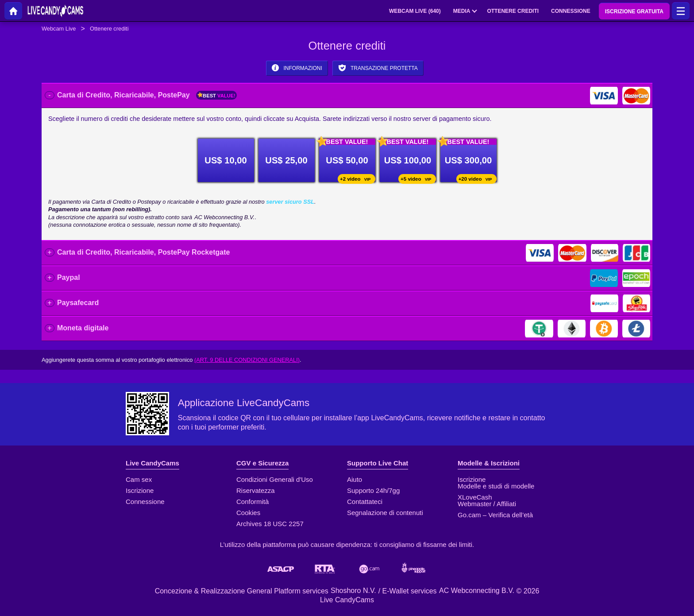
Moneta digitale (83, 328)
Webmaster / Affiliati (487, 504)
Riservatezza (256, 490)
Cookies (248, 513)
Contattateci (365, 502)
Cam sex (139, 479)
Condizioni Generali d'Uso (275, 479)
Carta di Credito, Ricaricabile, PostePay (147, 95)
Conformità (253, 502)
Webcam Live (59, 29)
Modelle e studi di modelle (496, 486)
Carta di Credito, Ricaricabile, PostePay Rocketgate (143, 252)
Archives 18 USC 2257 (270, 524)
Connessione (145, 502)
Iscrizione (140, 490)
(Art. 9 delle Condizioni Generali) (247, 360)
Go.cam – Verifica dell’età (495, 515)
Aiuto (355, 479)
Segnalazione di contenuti (385, 513)
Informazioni (297, 68)
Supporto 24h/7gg (373, 490)
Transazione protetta (378, 68)
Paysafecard (78, 303)
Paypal (69, 277)
